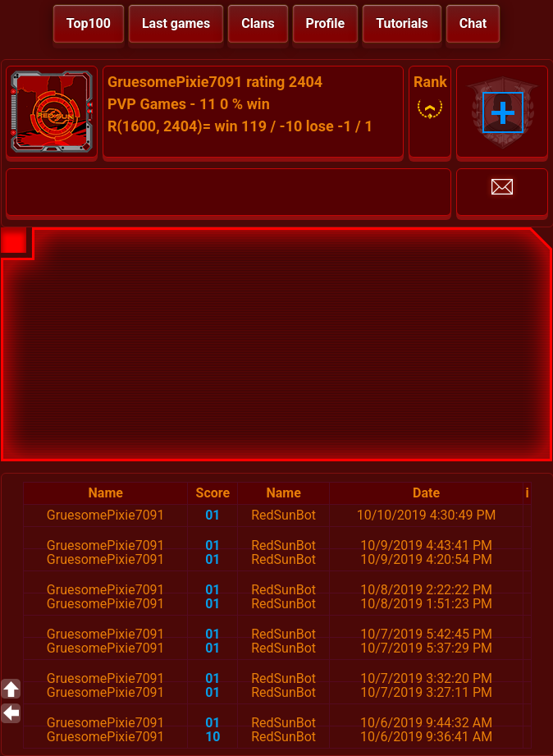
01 (213, 515)
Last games (176, 23)
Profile (326, 23)
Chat (473, 23)
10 (213, 737)
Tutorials (402, 23)
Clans (258, 23)
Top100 (89, 23)
